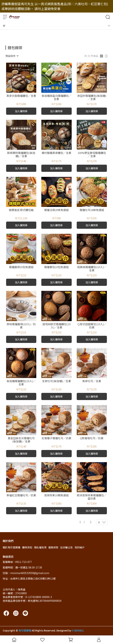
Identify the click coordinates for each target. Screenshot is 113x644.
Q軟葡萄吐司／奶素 (92, 438)
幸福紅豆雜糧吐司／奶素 (21, 495)
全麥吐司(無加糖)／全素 (56, 381)
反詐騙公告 (66, 547)
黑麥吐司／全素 (92, 381)
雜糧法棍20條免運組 (56, 210)
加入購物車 (21, 111)
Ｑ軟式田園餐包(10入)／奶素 (92, 326)
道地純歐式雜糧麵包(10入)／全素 (56, 326)
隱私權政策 (40, 547)
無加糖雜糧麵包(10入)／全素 (21, 383)
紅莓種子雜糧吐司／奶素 (56, 438)
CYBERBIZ (78, 630)
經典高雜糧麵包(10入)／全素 (92, 269)
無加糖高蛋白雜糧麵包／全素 (56, 97)
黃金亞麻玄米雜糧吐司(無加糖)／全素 (21, 440)
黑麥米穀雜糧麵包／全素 (21, 96)
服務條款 (53, 547)
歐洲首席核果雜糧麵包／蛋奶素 (92, 497)
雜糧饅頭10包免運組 (21, 267)
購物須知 (27, 547)
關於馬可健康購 (11, 547)
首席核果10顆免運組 (56, 495)
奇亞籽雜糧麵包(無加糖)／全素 (92, 97)
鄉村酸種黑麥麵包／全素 (56, 153)
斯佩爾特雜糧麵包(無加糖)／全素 (21, 154)
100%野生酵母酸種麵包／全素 (92, 154)
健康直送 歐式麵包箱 (21, 210)
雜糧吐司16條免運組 (92, 210)
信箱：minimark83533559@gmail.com (26, 573)
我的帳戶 (80, 547)
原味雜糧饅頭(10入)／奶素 (21, 326)
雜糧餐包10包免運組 (56, 267)
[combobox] (12, 56)
